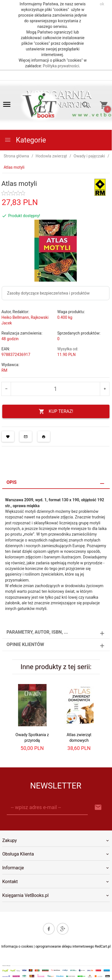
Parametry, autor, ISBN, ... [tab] (37, 632)
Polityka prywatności (61, 66)
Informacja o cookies (17, 946)
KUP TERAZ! (56, 412)
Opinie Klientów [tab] (25, 644)
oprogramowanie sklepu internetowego (65, 946)
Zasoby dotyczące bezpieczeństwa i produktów (48, 293)
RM (4, 370)
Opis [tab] (12, 482)
